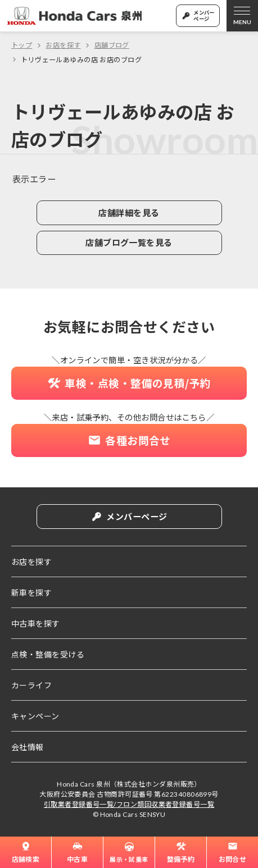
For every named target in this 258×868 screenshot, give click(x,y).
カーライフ (31, 685)
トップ (22, 45)
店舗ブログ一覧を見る (129, 245)
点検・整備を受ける (48, 654)
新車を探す (31, 592)
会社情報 (28, 747)
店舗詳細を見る (129, 213)
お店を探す (63, 45)
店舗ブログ (112, 45)
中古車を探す (36, 623)
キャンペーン (35, 716)
